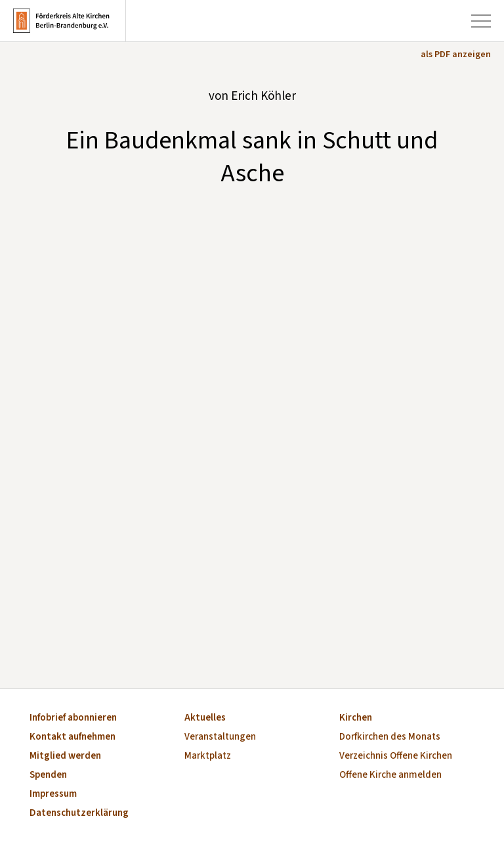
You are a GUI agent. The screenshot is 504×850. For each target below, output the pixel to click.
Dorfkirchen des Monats (390, 737)
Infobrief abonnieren (73, 718)
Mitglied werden (65, 756)
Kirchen (356, 718)
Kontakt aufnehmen (73, 737)
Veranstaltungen (220, 737)
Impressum (53, 794)
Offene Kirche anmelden (390, 775)
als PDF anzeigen (456, 55)
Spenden (48, 775)
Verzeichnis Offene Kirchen (396, 756)
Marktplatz (208, 756)
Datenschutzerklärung (79, 814)
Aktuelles (205, 718)
